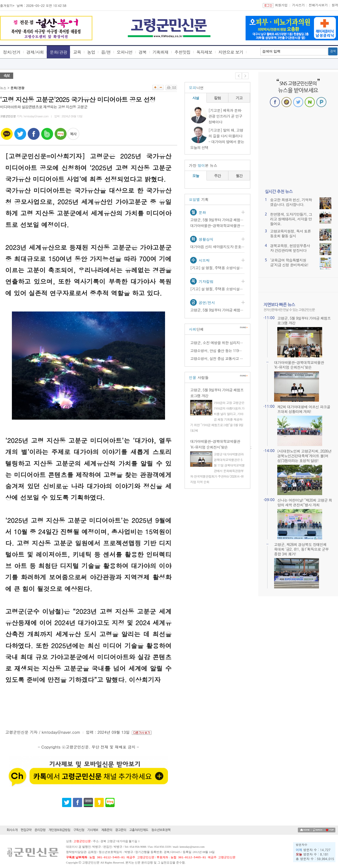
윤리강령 (40, 830)
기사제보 (93, 830)
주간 (217, 176)
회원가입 (281, 5)
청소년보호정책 (161, 830)
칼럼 (217, 98)
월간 (239, 176)
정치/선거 (12, 52)
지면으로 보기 (231, 52)
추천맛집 (182, 52)
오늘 (196, 176)
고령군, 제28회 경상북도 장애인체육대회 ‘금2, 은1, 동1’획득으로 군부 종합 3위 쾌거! (301, 549)
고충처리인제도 (139, 830)
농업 (91, 52)
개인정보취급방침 (59, 830)
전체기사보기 (318, 5)
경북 (143, 52)
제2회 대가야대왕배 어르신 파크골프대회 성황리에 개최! (304, 409)
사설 (196, 98)
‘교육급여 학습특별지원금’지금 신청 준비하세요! (289, 262)
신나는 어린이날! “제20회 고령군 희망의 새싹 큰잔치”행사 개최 (305, 502)
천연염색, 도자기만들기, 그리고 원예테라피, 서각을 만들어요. (291, 219)
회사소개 (12, 830)
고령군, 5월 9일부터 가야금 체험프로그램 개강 (304, 320)
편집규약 (26, 830)
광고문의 (121, 830)
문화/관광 (58, 52)
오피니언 (125, 52)
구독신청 (79, 830)
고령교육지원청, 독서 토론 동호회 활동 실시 (291, 233)
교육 (77, 52)
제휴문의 (107, 830)
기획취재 (161, 52)
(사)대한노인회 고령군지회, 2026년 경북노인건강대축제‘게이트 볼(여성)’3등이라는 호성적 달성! (304, 456)
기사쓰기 (298, 5)
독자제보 (204, 52)
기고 (239, 98)
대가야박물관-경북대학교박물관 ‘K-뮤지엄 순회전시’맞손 (299, 365)
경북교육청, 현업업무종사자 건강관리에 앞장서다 (290, 248)
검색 (333, 51)
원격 (335, 5)
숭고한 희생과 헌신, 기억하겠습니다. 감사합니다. (291, 202)
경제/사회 (35, 52)
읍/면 (106, 52)
